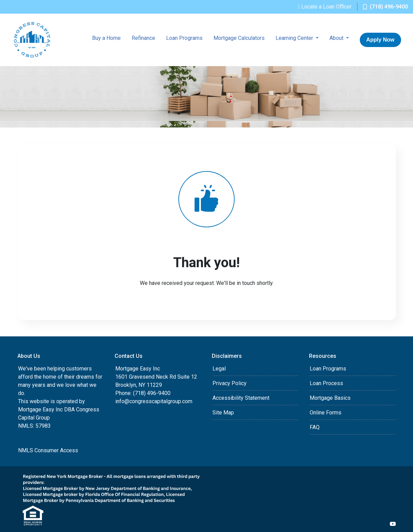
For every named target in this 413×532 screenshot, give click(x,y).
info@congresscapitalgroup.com (154, 401)
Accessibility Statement (241, 398)
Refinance (143, 38)
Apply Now (380, 40)
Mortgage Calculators (239, 38)
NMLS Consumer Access (48, 450)
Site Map (223, 413)
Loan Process (326, 383)
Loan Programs (184, 38)
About (337, 38)
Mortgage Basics (330, 398)
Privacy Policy (230, 383)
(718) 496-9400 (385, 7)
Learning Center (295, 38)
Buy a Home (106, 38)
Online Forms (326, 413)
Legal (219, 369)
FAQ (315, 427)
